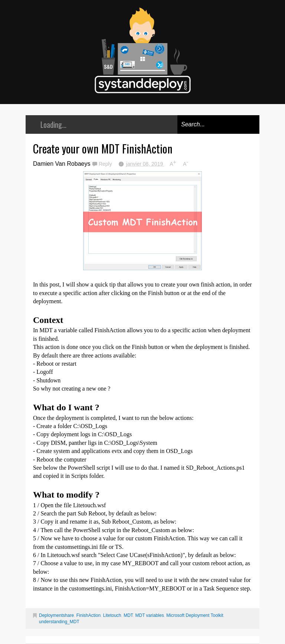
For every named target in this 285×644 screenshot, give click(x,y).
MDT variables (150, 615)
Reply (106, 164)
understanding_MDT (59, 622)
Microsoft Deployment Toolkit (195, 615)
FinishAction (89, 615)
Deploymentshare (56, 615)
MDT (128, 615)
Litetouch (112, 615)
